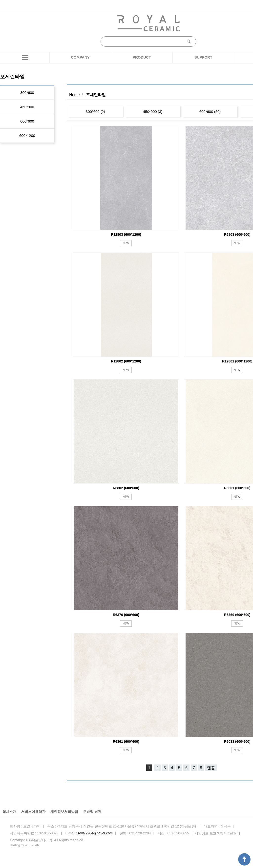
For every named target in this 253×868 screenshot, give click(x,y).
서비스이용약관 (33, 812)
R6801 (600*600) (237, 488)
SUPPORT (203, 57)
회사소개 (9, 812)
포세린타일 (96, 95)
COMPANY (80, 57)
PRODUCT (142, 57)
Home (74, 95)
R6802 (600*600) (126, 488)
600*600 (27, 121)
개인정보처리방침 (64, 812)
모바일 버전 (92, 812)
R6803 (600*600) (237, 234)
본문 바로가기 (0, 0)
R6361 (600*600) (126, 741)
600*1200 (27, 136)
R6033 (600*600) (237, 741)
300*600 (27, 93)
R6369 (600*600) (237, 615)
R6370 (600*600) (126, 615)
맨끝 (211, 768)
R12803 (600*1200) (126, 234)
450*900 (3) (153, 112)
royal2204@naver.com (95, 833)
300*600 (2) (95, 112)
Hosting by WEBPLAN (25, 845)
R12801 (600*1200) (237, 361)
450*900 (27, 107)
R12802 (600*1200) (126, 361)
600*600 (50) (210, 112)
